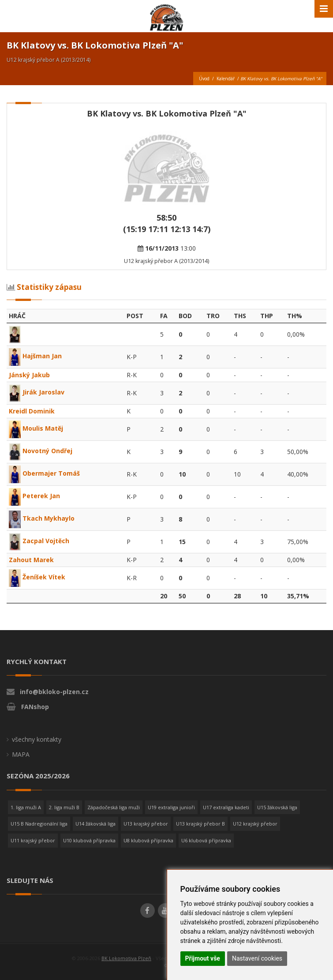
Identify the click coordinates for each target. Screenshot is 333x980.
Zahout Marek (31, 560)
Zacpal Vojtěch (39, 541)
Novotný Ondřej (41, 451)
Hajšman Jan (35, 356)
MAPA (21, 754)
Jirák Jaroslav (37, 392)
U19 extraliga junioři (171, 807)
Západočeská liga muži (114, 807)
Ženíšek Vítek (37, 577)
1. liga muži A (26, 807)
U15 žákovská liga (277, 807)
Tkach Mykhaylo (42, 518)
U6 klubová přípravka (206, 840)
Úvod (204, 79)
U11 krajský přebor (33, 840)
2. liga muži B (64, 807)
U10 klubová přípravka (89, 840)
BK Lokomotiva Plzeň (126, 958)
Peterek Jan (34, 496)
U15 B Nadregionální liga (39, 824)
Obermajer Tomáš (44, 473)
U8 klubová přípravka (148, 840)
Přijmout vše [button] (203, 958)
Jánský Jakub (29, 375)
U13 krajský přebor (146, 824)
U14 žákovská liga (95, 824)
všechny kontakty (37, 739)
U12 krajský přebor (255, 824)
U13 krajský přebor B (200, 824)
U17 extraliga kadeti (226, 807)
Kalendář (226, 79)
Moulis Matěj (36, 428)
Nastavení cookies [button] (257, 958)
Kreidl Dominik (32, 411)
